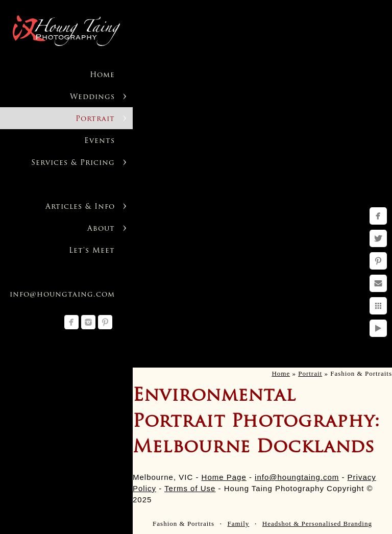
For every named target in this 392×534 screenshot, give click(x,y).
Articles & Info (80, 207)
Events (100, 141)
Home (102, 75)
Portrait (95, 119)
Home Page (224, 477)
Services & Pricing (73, 163)
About (101, 229)
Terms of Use (190, 488)
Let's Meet (92, 251)
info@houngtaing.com (62, 295)
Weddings (92, 97)
